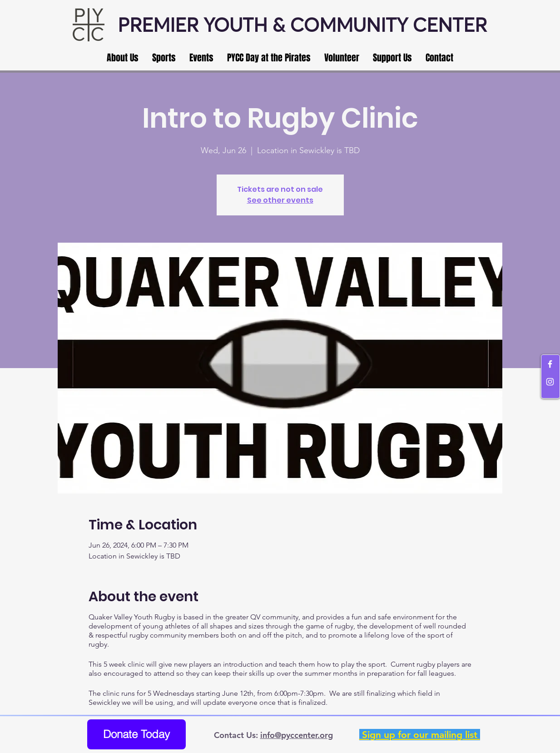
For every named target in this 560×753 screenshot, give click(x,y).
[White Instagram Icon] (550, 382)
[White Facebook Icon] (550, 364)
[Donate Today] (136, 734)
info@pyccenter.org (297, 735)
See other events (280, 200)
